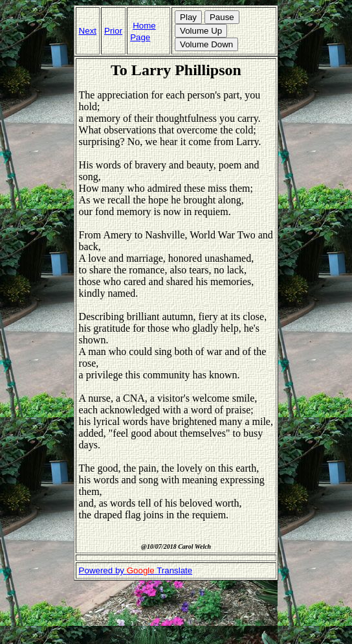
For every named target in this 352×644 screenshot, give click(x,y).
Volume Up (201, 31)
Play (188, 17)
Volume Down (206, 44)
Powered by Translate (136, 570)
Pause (222, 17)
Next (88, 31)
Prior (113, 31)
